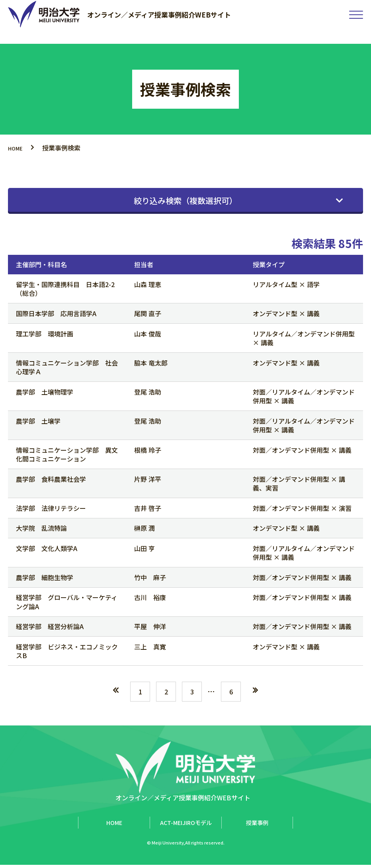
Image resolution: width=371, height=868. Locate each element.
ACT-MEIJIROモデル (186, 826)
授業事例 (257, 826)
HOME (18, 148)
